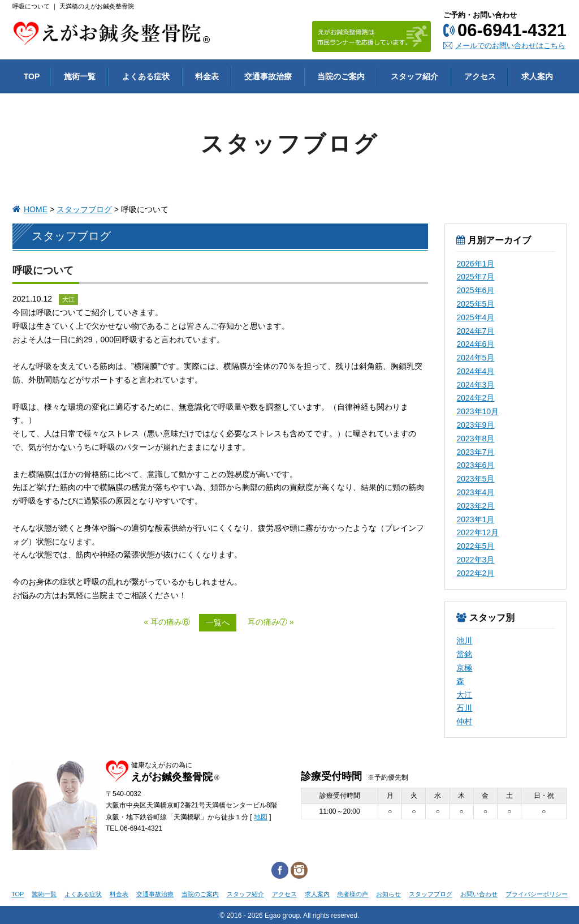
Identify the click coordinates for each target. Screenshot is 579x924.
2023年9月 (475, 425)
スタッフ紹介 (245, 894)
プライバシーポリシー (537, 894)
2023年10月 (478, 411)
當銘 (464, 654)
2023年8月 (475, 439)
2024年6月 (475, 344)
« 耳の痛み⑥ (167, 622)
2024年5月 (475, 358)
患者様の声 (353, 894)
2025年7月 (475, 277)
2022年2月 (475, 573)
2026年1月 (475, 264)
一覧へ (218, 622)
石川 (464, 708)
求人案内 (317, 894)
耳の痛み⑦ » (271, 622)
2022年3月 (475, 560)
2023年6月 (475, 465)
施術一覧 (44, 894)
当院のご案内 (200, 894)
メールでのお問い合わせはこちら (510, 46)
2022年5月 (475, 546)
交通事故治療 (155, 894)
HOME (36, 209)
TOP (18, 894)
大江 (464, 695)
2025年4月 (475, 317)
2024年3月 (475, 385)
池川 (464, 641)
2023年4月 (475, 492)
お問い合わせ (479, 894)
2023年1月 (475, 519)
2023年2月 (475, 506)
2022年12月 (478, 532)
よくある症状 (83, 894)
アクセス (284, 894)
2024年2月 (475, 398)
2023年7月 (475, 452)
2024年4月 (475, 371)
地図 (261, 817)
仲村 (464, 721)
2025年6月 (475, 290)
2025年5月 (475, 304)
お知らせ (388, 894)
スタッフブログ (84, 209)
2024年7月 (475, 331)
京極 (464, 668)
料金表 (119, 894)
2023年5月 (475, 479)
